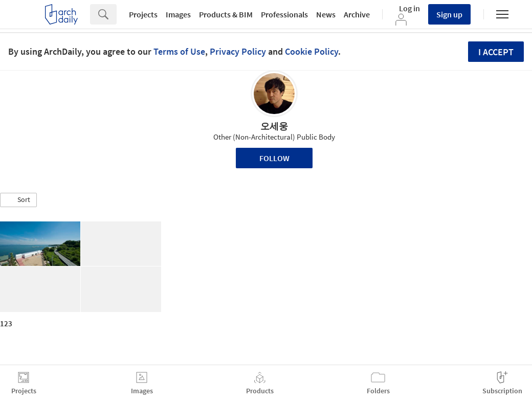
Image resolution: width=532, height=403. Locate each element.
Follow (274, 158)
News (326, 14)
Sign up (449, 14)
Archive (357, 14)
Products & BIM (226, 14)
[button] (18, 200)
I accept (496, 52)
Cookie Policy (312, 51)
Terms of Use (179, 51)
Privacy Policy (238, 51)
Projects (143, 14)
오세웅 (274, 126)
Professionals (284, 14)
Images (178, 14)
